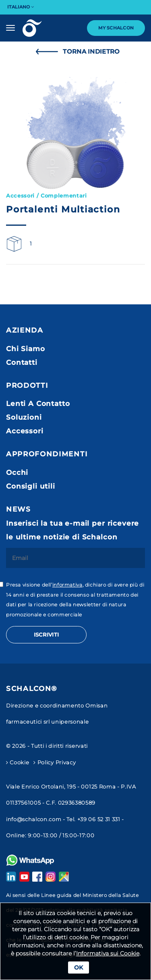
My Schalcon (116, 28)
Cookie (18, 762)
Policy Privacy (55, 762)
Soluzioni (24, 417)
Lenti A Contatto (38, 404)
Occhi (17, 472)
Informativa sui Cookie (108, 953)
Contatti (22, 362)
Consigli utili (31, 486)
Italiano (21, 7)
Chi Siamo (26, 349)
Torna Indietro (76, 52)
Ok (79, 968)
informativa (67, 585)
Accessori (25, 431)
